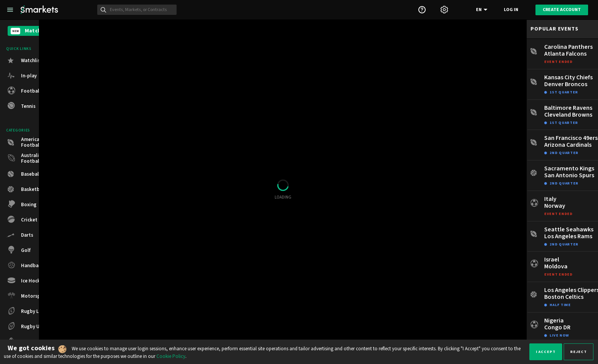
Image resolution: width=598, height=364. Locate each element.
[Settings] (444, 10)
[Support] (422, 10)
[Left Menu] (10, 10)
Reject (579, 352)
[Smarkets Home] (39, 10)
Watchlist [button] (32, 61)
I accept (546, 352)
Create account (562, 10)
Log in (511, 10)
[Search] (141, 10)
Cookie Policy (171, 356)
